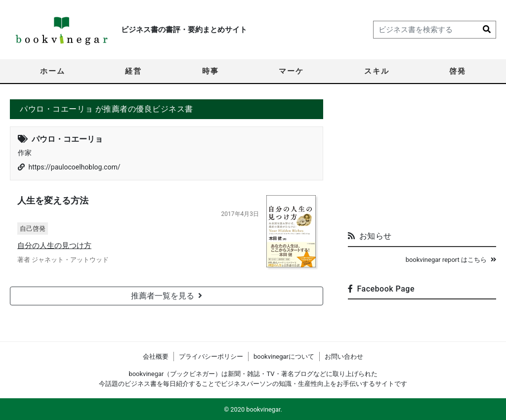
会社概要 (156, 357)
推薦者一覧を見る (167, 296)
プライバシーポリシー (211, 357)
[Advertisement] (422, 161)
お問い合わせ (344, 357)
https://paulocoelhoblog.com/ (74, 167)
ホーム (53, 71)
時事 (211, 71)
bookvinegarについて (284, 357)
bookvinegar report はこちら (451, 260)
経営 (133, 71)
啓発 (458, 71)
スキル (377, 71)
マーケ (291, 71)
